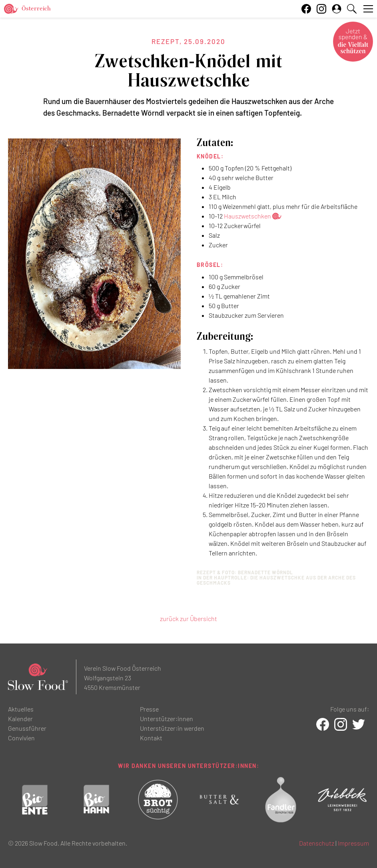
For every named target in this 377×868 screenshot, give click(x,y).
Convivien (21, 738)
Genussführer (27, 728)
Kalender (20, 719)
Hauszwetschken (247, 216)
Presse (149, 709)
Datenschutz (317, 843)
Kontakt (151, 738)
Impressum (353, 843)
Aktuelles (21, 709)
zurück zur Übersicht (188, 618)
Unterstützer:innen (167, 719)
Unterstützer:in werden (172, 728)
